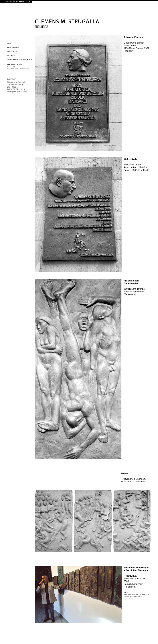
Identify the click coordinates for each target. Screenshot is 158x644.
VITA (9, 44)
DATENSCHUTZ (25, 60)
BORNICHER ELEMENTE (19, 68)
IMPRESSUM (13, 60)
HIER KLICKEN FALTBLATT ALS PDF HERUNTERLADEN (136, 595)
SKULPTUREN (13, 48)
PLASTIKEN (12, 52)
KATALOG (12, 67)
